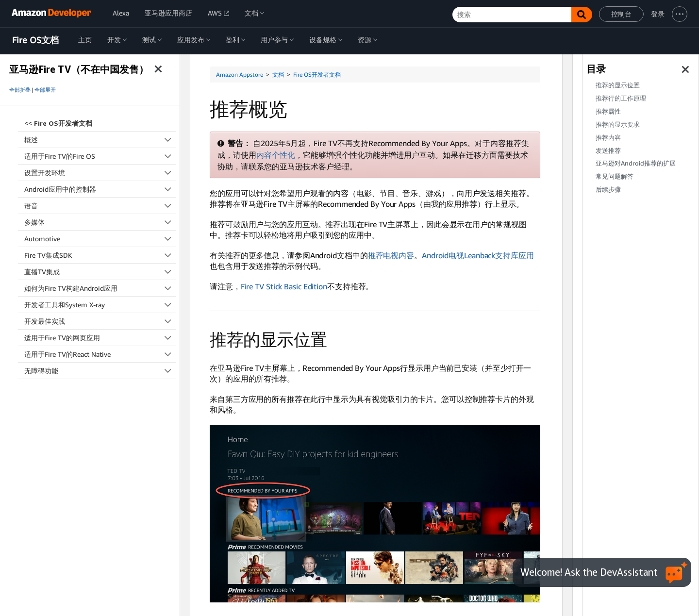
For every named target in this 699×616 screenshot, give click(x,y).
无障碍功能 (100, 371)
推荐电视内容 (391, 255)
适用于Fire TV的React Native (100, 354)
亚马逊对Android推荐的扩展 (636, 163)
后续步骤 (608, 190)
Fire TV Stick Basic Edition (284, 286)
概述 (100, 140)
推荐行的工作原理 (621, 98)
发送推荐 (608, 151)
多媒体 (100, 222)
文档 (278, 75)
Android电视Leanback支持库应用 (478, 255)
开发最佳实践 (100, 321)
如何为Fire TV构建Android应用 (100, 288)
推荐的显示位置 (618, 85)
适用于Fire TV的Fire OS (100, 156)
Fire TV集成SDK (100, 255)
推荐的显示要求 (618, 125)
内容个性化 (276, 155)
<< (58, 123)
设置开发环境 (100, 173)
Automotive (100, 239)
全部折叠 (20, 90)
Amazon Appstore (240, 75)
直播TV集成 (100, 272)
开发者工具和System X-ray (100, 305)
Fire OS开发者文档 (317, 75)
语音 (100, 206)
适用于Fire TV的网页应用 (100, 338)
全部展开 (45, 90)
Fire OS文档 (35, 40)
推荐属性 (608, 111)
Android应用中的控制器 (100, 189)
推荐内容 (608, 138)
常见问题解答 (615, 176)
